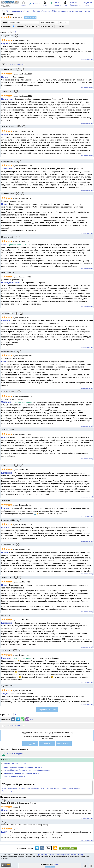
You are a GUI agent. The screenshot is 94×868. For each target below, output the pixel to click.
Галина (5, 528)
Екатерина (7, 473)
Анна (4, 245)
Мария (5, 43)
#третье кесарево (8, 791)
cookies (57, 865)
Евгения (6, 321)
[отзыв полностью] (87, 59)
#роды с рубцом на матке (71, 788)
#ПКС (43, 788)
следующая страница (47, 710)
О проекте (40, 855)
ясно (50, 867)
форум (47, 744)
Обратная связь (50, 855)
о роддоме (30, 744)
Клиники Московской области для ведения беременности (27, 770)
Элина (4, 134)
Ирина (5, 552)
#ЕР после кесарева (9, 788)
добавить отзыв (64, 744)
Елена (4, 361)
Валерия (6, 77)
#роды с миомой (53, 788)
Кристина (6, 658)
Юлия (4, 832)
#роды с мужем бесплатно (29, 788)
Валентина (7, 99)
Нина (4, 204)
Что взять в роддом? (12, 754)
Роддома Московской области (15, 764)
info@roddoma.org (76, 855)
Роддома (37, 4)
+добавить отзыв (30, 18)
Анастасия (7, 169)
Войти (23, 6)
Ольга (4, 437)
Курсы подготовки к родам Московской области (22, 767)
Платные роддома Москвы (14, 777)
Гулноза (5, 508)
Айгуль (5, 694)
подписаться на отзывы (14, 64)
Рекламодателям (63, 855)
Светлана (6, 402)
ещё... (32, 719)
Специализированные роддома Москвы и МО (22, 773)
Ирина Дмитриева (11, 282)
